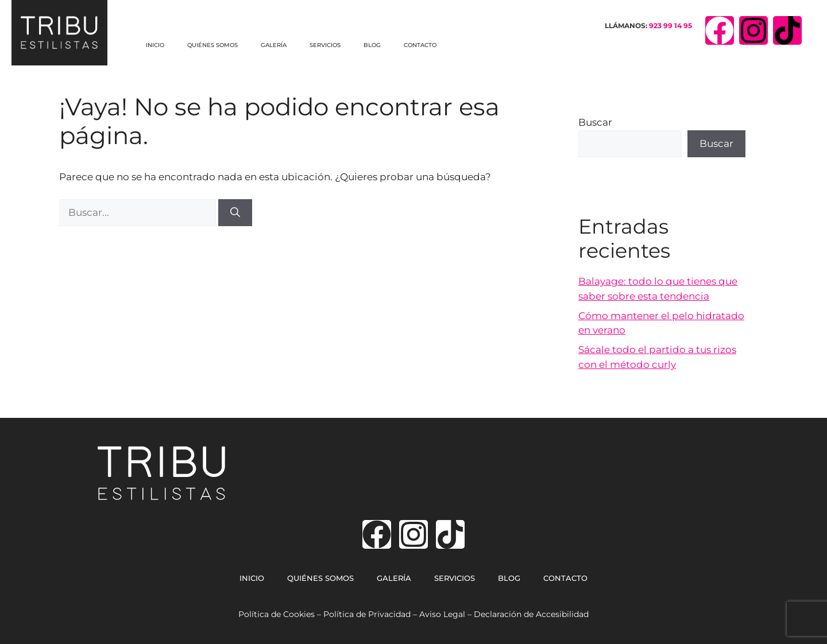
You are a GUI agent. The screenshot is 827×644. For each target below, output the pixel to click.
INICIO (155, 45)
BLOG (372, 45)
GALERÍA (274, 45)
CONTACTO (420, 45)
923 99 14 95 (671, 26)
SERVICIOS (325, 45)
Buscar (595, 122)
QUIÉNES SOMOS (212, 45)
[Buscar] (235, 213)
